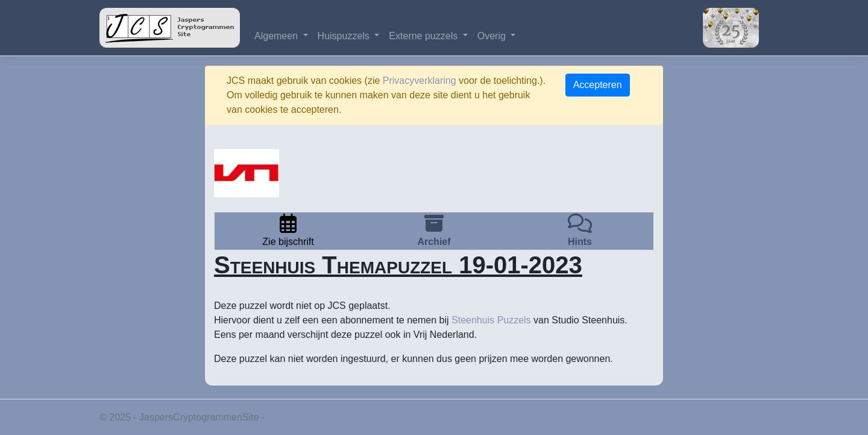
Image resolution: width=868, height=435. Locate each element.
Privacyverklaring (420, 81)
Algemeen (278, 36)
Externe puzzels (424, 36)
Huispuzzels (345, 36)
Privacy (283, 417)
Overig (493, 36)
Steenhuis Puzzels (491, 320)
